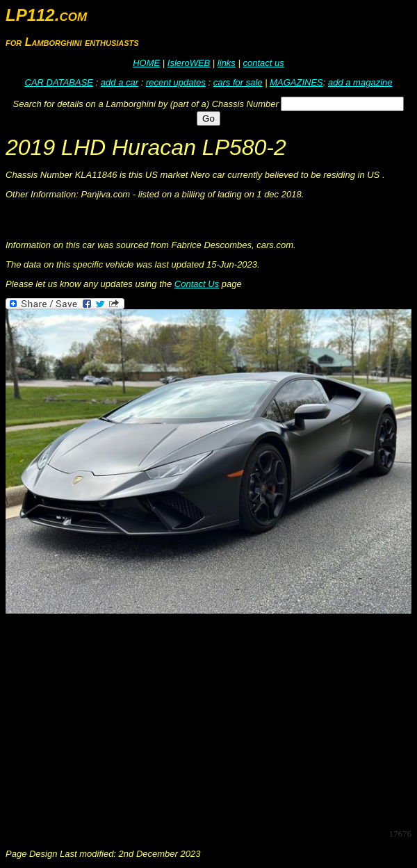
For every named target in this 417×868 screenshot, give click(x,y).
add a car (120, 82)
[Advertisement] (211, 720)
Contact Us (197, 284)
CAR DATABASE (59, 82)
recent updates (176, 82)
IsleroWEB (189, 63)
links (227, 63)
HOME (146, 63)
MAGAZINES (296, 82)
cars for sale (238, 82)
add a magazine (360, 82)
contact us (263, 63)
